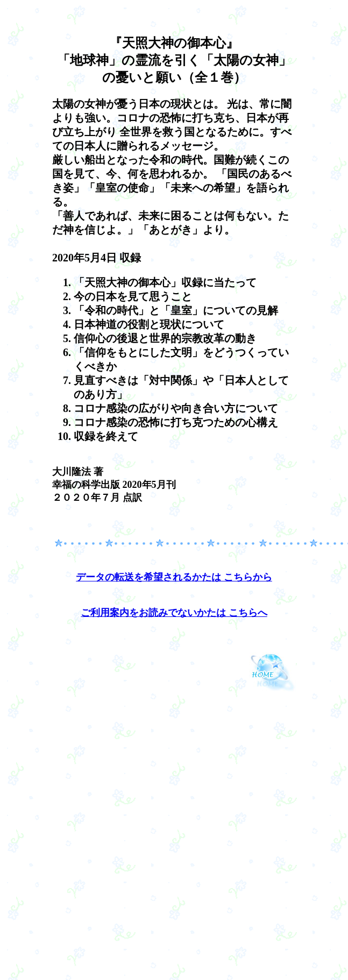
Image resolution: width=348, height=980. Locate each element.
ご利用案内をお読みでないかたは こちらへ (174, 613)
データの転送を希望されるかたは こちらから (174, 577)
